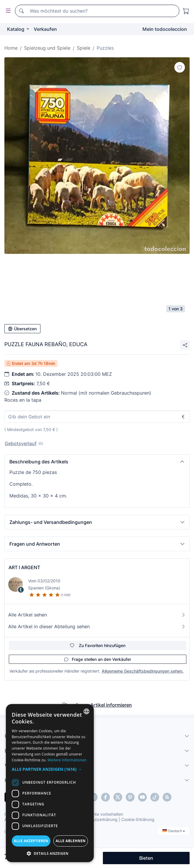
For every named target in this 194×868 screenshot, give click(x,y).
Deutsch (174, 831)
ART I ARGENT (24, 567)
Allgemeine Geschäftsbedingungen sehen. (143, 671)
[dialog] (50, 783)
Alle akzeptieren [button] (31, 841)
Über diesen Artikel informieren (97, 705)
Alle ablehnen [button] (71, 841)
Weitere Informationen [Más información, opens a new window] (67, 760)
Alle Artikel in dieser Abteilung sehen (97, 626)
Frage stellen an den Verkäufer (98, 659)
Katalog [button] (16, 29)
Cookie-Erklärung (138, 819)
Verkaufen (45, 29)
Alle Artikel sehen (97, 615)
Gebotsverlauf (21, 443)
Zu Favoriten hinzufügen (98, 645)
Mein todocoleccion (165, 29)
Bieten (146, 858)
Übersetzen (22, 329)
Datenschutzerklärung (96, 819)
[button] (97, 462)
